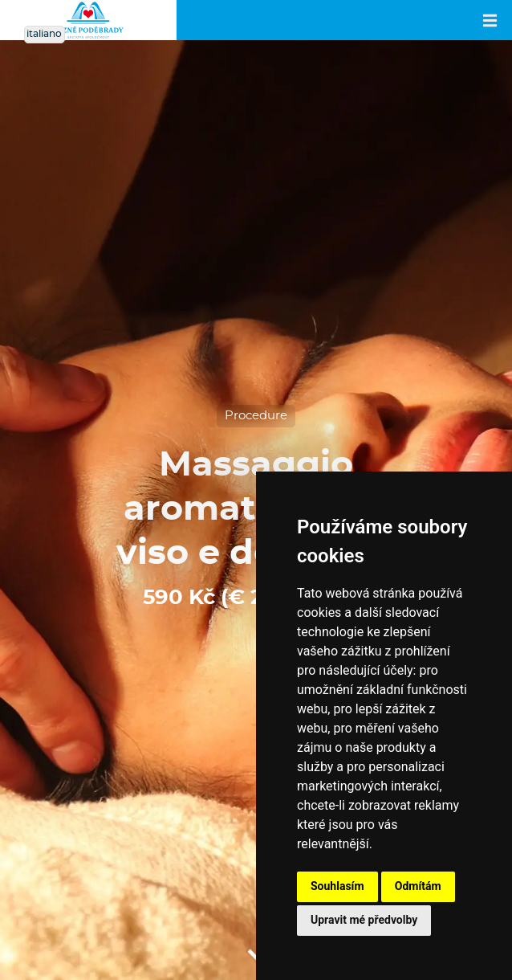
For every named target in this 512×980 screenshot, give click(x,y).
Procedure (256, 416)
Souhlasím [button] (337, 886)
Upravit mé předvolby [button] (364, 920)
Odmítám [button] (418, 886)
